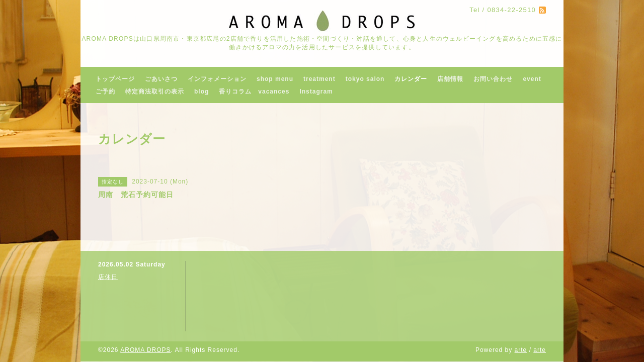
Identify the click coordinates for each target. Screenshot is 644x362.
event (532, 79)
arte (521, 350)
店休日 (108, 277)
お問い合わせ (493, 79)
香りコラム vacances (254, 92)
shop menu (275, 79)
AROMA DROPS (145, 350)
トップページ (115, 79)
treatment (319, 79)
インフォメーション (217, 79)
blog (202, 92)
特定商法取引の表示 (155, 92)
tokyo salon (365, 79)
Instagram (316, 92)
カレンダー (411, 79)
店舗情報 (450, 79)
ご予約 (105, 92)
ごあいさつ (161, 79)
